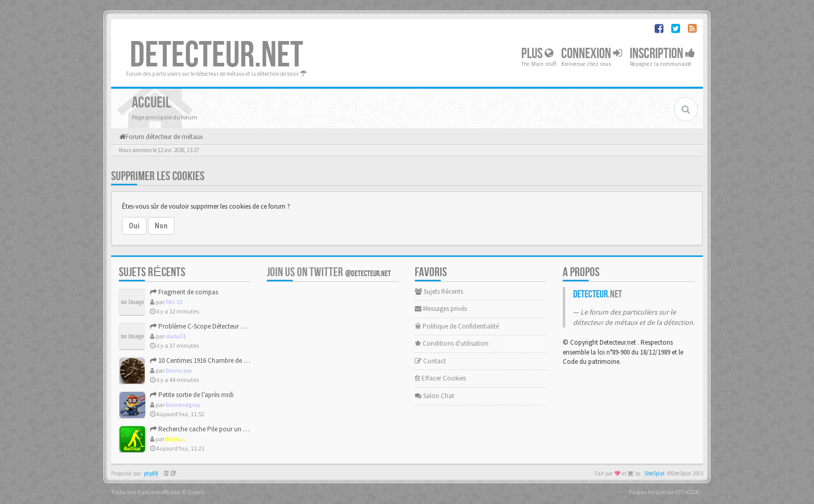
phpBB (151, 474)
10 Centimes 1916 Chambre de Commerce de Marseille (229, 360)
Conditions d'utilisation (452, 343)
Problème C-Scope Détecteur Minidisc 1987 (213, 326)
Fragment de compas (184, 292)
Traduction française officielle (146, 492)
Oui (134, 226)
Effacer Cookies (440, 378)
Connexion (592, 54)
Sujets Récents (439, 291)
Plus (537, 54)
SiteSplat (655, 474)
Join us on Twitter (329, 272)
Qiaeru (196, 492)
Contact (430, 361)
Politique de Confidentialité (457, 326)
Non (161, 226)
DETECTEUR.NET (216, 56)
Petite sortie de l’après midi (192, 395)
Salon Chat (435, 396)
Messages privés (441, 309)
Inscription (662, 54)
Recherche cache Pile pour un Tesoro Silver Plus (221, 429)
